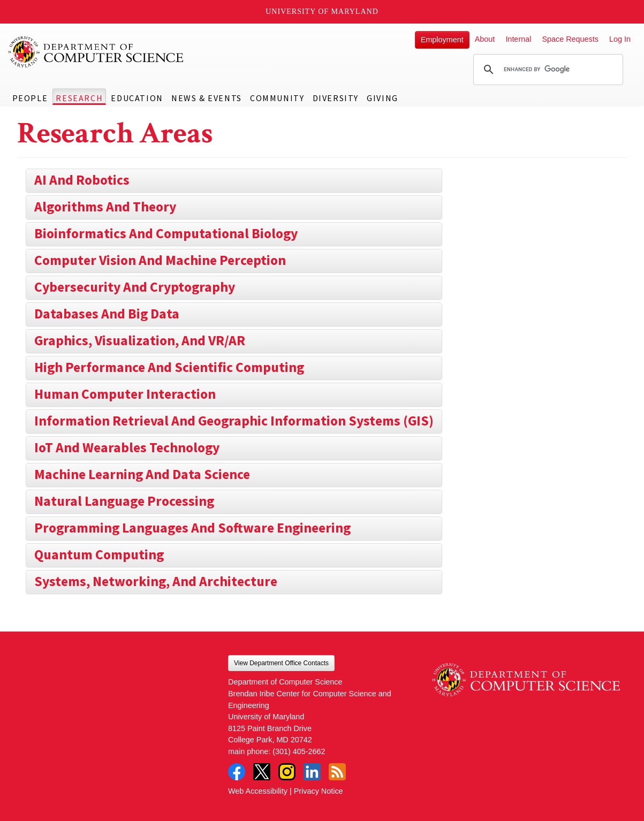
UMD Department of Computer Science (96, 52)
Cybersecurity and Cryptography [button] (135, 287)
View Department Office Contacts (281, 663)
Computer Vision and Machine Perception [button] (160, 260)
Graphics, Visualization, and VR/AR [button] (140, 340)
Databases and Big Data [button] (107, 314)
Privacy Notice (319, 791)
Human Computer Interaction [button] (125, 394)
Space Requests (570, 39)
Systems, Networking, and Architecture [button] (156, 581)
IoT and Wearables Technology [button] (127, 447)
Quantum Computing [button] (99, 554)
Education (137, 98)
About (485, 39)
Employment (442, 40)
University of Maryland (322, 12)
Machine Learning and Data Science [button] (142, 474)
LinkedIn (312, 772)
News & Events (207, 98)
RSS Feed (337, 772)
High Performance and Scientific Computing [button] (169, 367)
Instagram (287, 772)
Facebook (237, 772)
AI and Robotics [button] (82, 180)
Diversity (336, 98)
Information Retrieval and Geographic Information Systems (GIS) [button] (234, 421)
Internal (518, 39)
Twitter (262, 772)
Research (79, 98)
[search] (547, 70)
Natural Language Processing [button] (124, 501)
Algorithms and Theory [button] (105, 207)
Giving (382, 98)
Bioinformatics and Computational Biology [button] (166, 233)
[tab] (234, 181)
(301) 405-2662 (299, 751)
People (30, 98)
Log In (620, 39)
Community (277, 98)
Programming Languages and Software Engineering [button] (192, 528)
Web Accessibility (258, 791)
